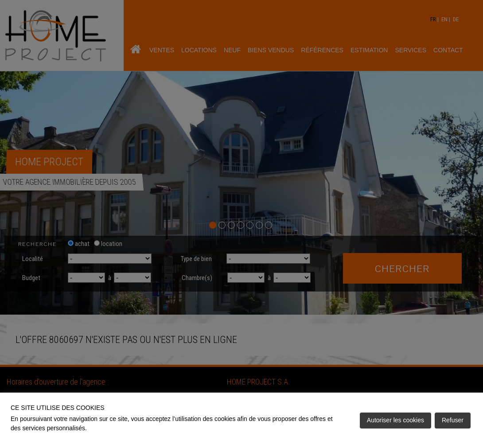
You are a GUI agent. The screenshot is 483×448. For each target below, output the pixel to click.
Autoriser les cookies (395, 420)
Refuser (453, 420)
